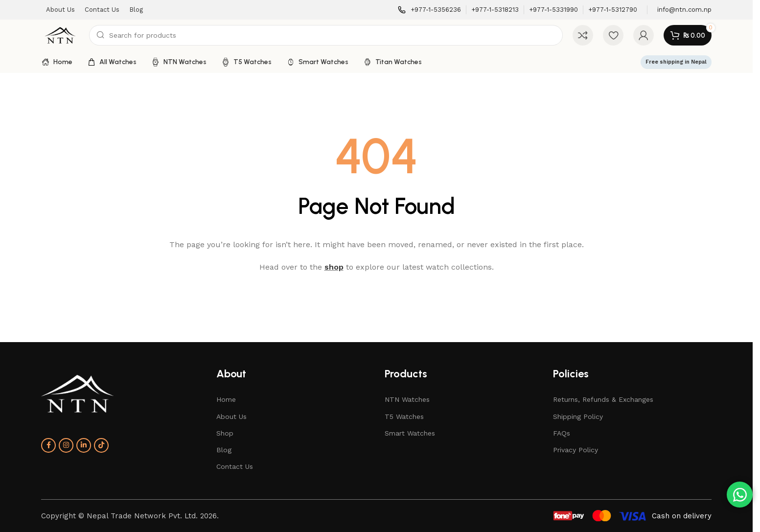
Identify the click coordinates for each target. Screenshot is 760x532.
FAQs (562, 433)
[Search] (326, 35)
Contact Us (235, 466)
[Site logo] (60, 35)
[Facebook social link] (48, 445)
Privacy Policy (576, 450)
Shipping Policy (578, 416)
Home (226, 399)
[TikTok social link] (101, 445)
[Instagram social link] (66, 445)
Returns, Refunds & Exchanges (603, 399)
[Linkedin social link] (84, 445)
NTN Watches (407, 399)
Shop (225, 433)
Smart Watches (410, 433)
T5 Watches (404, 416)
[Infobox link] (429, 10)
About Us (231, 416)
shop (334, 267)
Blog (224, 450)
